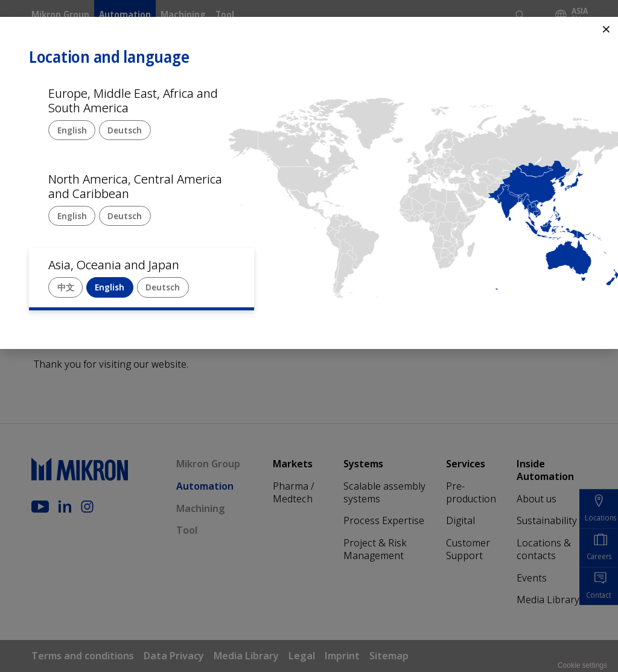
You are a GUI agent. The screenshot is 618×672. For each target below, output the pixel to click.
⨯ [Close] (606, 29)
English (72, 130)
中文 (66, 287)
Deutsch (125, 130)
